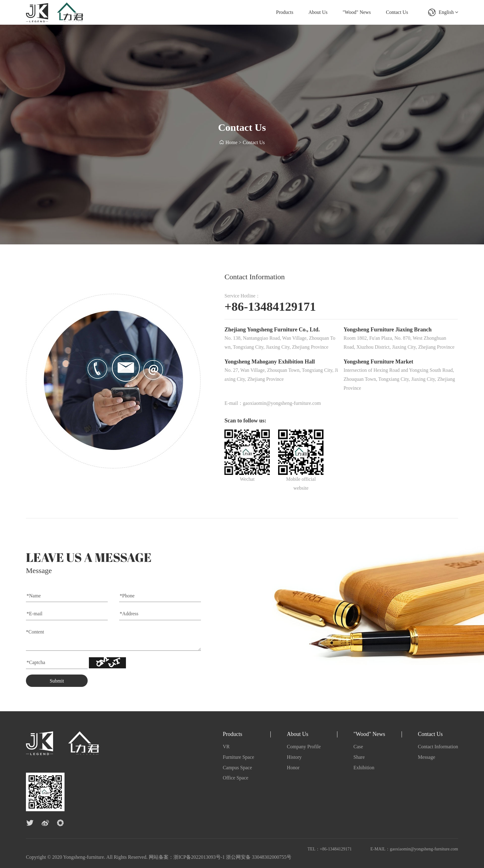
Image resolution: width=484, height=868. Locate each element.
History (294, 757)
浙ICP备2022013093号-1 (199, 857)
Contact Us (397, 12)
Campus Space (238, 768)
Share (359, 757)
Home (231, 143)
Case (358, 747)
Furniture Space (239, 757)
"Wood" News (357, 12)
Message (427, 757)
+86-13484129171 (336, 849)
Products (285, 12)
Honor (293, 768)
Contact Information (438, 747)
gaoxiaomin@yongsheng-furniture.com (424, 849)
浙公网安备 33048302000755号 (259, 857)
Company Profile (304, 747)
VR (226, 747)
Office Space (236, 778)
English (448, 12)
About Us (318, 12)
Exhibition (364, 768)
